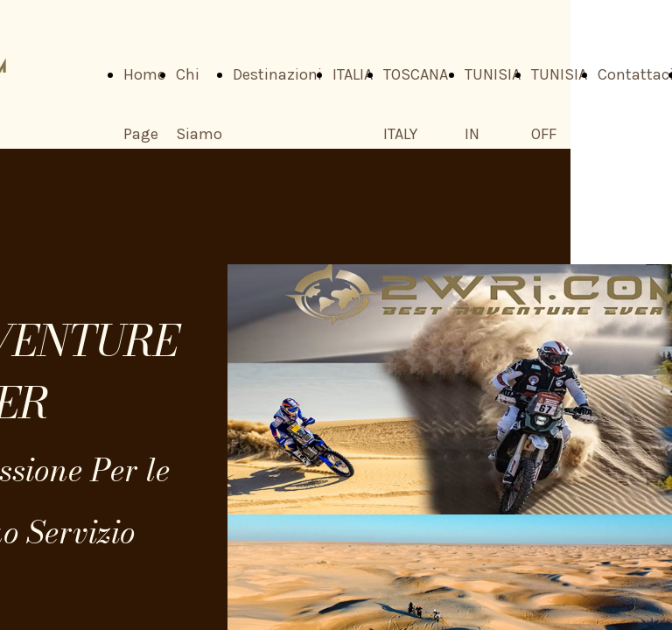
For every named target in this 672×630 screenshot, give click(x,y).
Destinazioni (277, 74)
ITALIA (353, 74)
